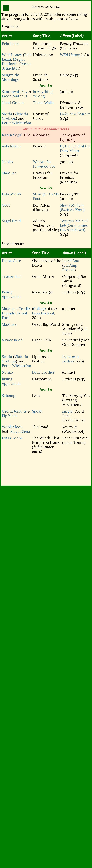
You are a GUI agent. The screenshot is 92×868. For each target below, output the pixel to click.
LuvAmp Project (70, 268)
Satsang (9, 396)
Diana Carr (11, 261)
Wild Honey (12, 55)
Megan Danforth (13, 62)
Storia (7, 114)
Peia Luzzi (11, 44)
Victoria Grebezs (15, 116)
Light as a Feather (75, 114)
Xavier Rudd (12, 340)
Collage (39, 309)
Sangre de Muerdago (11, 77)
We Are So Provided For (44, 164)
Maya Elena (20, 431)
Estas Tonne (12, 438)
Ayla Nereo (11, 146)
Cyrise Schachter (16, 66)
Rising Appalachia (11, 294)
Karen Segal (12, 135)
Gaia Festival (43, 313)
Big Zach (9, 416)
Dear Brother (43, 372)
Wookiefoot (12, 427)
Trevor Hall (12, 276)
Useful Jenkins (14, 411)
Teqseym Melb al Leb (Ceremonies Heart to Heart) (74, 225)
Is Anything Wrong (43, 94)
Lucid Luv (71, 261)
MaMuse (9, 173)
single (67, 411)
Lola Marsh (11, 194)
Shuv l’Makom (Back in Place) (72, 208)
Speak (37, 411)
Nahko (7, 162)
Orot (6, 205)
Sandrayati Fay (15, 92)
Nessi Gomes (13, 103)
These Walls (43, 103)
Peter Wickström (16, 123)
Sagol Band (11, 221)
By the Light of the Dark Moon (75, 148)
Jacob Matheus (15, 96)
